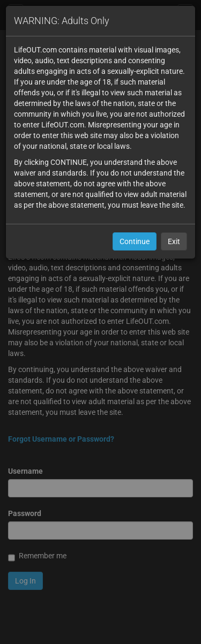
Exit (174, 241)
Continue (135, 241)
